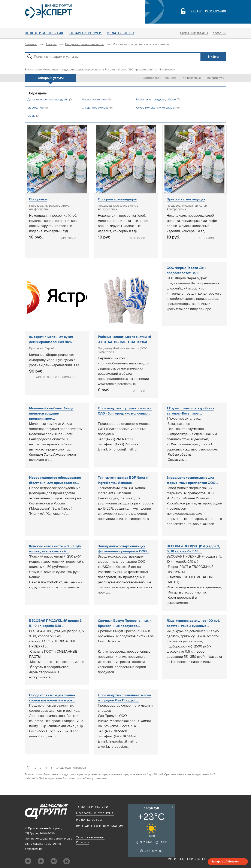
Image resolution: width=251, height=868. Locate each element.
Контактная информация (100, 826)
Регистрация (216, 11)
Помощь (219, 33)
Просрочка (38, 199)
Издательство (121, 33)
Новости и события (44, 33)
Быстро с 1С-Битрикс (225, 862)
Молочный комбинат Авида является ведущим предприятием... (51, 413)
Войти (196, 11)
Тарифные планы (194, 33)
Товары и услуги (85, 33)
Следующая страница (71, 768)
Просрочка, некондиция (117, 199)
